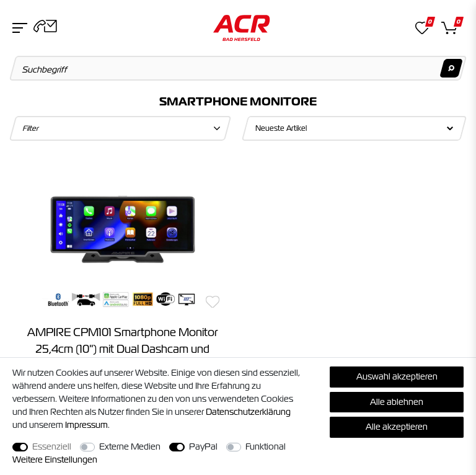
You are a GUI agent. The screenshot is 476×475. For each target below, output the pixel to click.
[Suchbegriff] (238, 68)
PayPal (203, 446)
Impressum (86, 425)
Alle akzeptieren (397, 427)
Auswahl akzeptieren (397, 376)
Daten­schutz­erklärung (248, 412)
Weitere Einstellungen (55, 459)
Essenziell (52, 446)
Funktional (266, 446)
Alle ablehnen (397, 402)
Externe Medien (130, 446)
